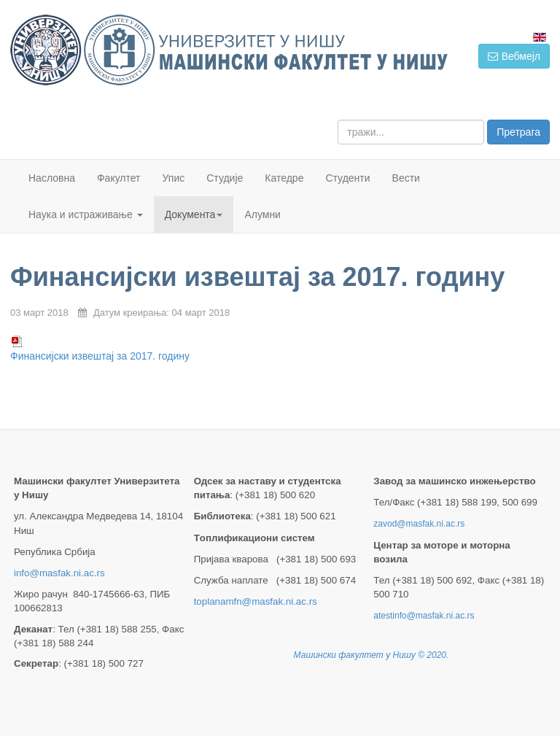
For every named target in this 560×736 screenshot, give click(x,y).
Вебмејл (514, 56)
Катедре (284, 178)
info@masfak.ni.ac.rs (59, 573)
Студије (225, 178)
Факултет (119, 178)
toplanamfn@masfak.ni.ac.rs (256, 601)
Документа (194, 214)
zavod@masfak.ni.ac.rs (419, 524)
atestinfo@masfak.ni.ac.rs (424, 616)
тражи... (338, 120)
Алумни (262, 214)
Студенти (347, 178)
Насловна (52, 178)
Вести (406, 178)
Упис (174, 178)
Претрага (518, 132)
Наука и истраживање (86, 214)
